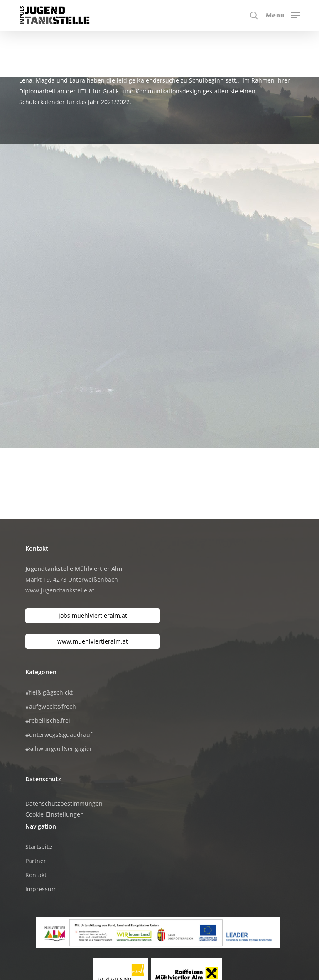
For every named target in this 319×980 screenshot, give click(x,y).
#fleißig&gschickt (49, 645)
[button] (283, 15)
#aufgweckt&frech (51, 659)
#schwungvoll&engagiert (60, 701)
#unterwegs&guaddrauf (59, 687)
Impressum (41, 841)
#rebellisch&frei (48, 673)
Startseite (39, 799)
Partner (36, 813)
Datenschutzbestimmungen (64, 756)
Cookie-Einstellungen (55, 767)
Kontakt (36, 827)
